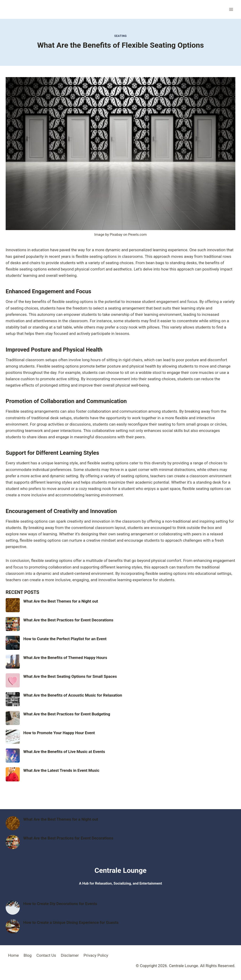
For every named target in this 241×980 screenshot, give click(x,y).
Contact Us (46, 955)
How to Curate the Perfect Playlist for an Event (65, 639)
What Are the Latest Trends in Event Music (61, 770)
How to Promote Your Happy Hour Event (59, 733)
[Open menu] (231, 9)
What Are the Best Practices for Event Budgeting (67, 714)
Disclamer (70, 955)
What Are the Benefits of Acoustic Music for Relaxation (73, 695)
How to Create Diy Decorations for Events (60, 904)
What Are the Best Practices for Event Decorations (68, 620)
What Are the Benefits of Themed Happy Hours (65, 658)
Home (13, 955)
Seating (121, 36)
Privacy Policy (96, 955)
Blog (28, 955)
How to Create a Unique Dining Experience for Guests (71, 922)
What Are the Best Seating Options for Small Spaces (70, 676)
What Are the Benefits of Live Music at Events (64, 752)
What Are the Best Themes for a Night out (61, 601)
